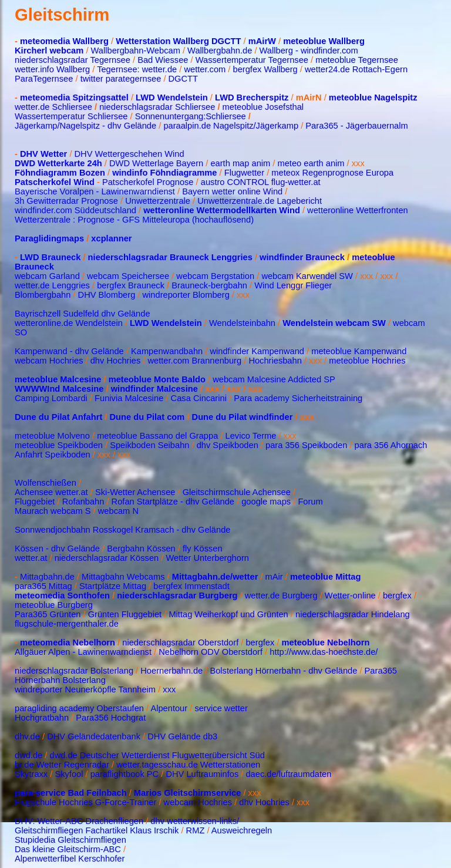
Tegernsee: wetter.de (137, 69)
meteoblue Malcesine (58, 379)
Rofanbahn (83, 502)
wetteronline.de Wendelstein (69, 323)
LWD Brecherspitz (252, 97)
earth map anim (240, 163)
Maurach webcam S (53, 511)
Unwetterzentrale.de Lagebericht (260, 201)
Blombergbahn (43, 295)
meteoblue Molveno (52, 436)
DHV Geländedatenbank (94, 736)
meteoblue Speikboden (59, 445)
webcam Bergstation (215, 276)
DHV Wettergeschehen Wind (129, 154)
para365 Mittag (43, 586)
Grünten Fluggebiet (125, 614)
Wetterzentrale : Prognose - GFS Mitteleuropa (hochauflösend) (134, 220)
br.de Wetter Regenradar (62, 765)
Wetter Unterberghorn (206, 558)
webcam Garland (47, 276)
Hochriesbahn (275, 361)
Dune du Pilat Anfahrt (58, 417)
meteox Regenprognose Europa (332, 173)
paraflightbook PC (125, 774)
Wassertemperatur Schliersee (71, 116)
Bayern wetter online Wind (232, 191)
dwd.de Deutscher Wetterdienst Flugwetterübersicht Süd (157, 755)
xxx (169, 689)
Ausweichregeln (242, 830)
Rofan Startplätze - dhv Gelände (173, 502)
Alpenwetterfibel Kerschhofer (70, 859)
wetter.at (31, 558)
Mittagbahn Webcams (123, 577)
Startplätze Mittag (113, 586)
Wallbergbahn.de (220, 51)
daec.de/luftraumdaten (288, 774)
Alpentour (169, 708)
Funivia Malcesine (129, 398)
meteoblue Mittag (326, 577)
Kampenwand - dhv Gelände (69, 351)
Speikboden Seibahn (149, 445)
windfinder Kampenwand (257, 351)
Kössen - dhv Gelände (57, 549)
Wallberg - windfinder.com (309, 51)
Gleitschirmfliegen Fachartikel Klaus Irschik (97, 830)
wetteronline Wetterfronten (358, 210)
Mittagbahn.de (47, 577)
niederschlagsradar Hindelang (353, 614)
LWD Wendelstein (172, 97)
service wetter (221, 708)
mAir (274, 577)
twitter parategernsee (121, 79)
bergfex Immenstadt (191, 586)
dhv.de (27, 736)
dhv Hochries (116, 361)
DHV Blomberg (107, 295)
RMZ (196, 830)
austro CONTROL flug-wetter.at (261, 182)
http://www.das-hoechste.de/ (324, 652)
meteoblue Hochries (367, 361)
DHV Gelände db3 (182, 736)
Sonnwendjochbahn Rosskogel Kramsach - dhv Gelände (122, 530)
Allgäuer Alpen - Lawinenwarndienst (83, 652)
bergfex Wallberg (265, 69)
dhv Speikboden (228, 445)
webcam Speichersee (128, 276)
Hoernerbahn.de (171, 671)
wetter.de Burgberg (281, 596)
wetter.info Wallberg (52, 69)
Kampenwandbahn (167, 351)
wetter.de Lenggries (52, 285)
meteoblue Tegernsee (357, 60)
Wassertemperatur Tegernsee (252, 60)
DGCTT (183, 79)
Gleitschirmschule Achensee (237, 492)
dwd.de (28, 755)
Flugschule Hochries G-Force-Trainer (87, 802)
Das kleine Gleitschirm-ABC (68, 849)
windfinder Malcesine (154, 389)
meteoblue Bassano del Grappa (157, 436)
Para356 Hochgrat (111, 718)
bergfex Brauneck (131, 285)
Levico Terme (251, 436)
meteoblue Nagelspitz (373, 97)
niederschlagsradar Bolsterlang (74, 671)
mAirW (262, 41)
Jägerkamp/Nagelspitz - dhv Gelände (85, 126)
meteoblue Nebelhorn (326, 642)
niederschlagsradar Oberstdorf (181, 642)
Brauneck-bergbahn (209, 285)
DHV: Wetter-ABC (49, 821)
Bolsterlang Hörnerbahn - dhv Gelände (283, 671)
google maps (266, 502)
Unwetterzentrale (158, 201)
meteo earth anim (311, 163)
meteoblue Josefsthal (263, 107)
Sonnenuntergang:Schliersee (191, 116)
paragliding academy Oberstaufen (79, 708)
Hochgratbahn (42, 718)
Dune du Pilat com (147, 417)
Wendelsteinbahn (242, 323)
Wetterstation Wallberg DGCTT (178, 41)
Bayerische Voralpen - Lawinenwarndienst (95, 191)
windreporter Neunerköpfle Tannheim (85, 689)
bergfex (398, 596)
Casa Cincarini (199, 398)
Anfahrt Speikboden (53, 455)
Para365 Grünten (48, 614)
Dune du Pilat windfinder (243, 417)
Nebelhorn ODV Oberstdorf (211, 652)
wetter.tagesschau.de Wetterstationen (188, 765)
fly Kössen (203, 549)
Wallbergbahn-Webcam (136, 51)
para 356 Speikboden (306, 445)
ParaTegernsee (44, 79)
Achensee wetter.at (51, 492)
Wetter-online (350, 596)
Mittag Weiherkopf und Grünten (228, 614)
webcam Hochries (49, 361)
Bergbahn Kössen (141, 549)
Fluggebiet (35, 502)
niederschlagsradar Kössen (107, 558)
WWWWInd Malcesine (59, 389)
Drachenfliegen (115, 821)
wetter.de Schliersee (53, 107)
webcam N (118, 511)
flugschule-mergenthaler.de (67, 624)
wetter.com (205, 69)
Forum (310, 502)
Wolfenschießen (46, 483)
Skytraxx (31, 774)
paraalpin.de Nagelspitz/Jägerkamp (231, 126)
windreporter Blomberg (186, 295)
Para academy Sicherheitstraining (298, 398)
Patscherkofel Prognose (147, 182)
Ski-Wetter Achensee (135, 492)
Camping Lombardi (52, 398)
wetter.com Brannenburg (194, 361)
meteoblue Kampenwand (359, 351)
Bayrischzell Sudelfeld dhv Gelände (83, 314)
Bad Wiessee (164, 60)
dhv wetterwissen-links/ (195, 821)
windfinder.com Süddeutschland (75, 210)
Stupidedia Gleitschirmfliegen (70, 840)
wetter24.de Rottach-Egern (356, 69)
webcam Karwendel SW (307, 276)
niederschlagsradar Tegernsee (73, 60)
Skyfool (69, 774)
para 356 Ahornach (391, 445)
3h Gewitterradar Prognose (68, 201)
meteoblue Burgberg (54, 605)
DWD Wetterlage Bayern (156, 163)
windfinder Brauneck (302, 257)
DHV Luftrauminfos (202, 774)
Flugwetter (244, 173)
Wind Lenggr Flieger (293, 285)
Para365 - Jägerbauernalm (356, 126)
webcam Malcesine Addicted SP (274, 379)
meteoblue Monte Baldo (158, 379)
